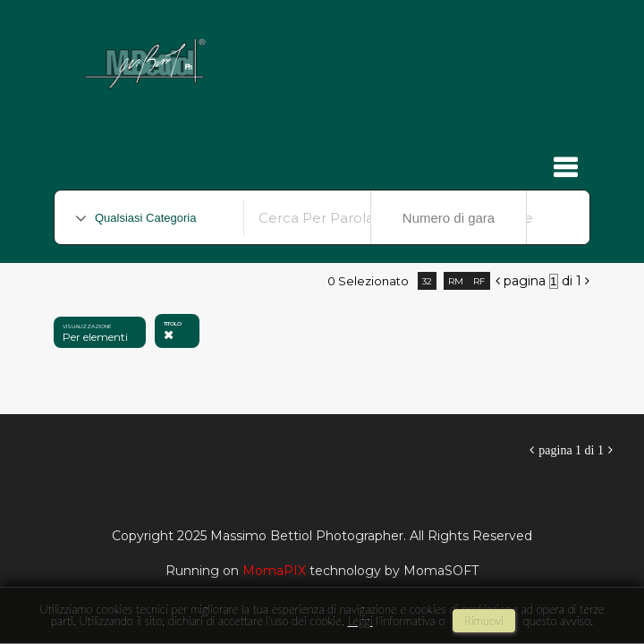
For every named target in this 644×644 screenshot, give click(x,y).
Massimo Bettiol (314, 55)
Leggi (360, 621)
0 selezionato (368, 281)
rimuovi (484, 621)
